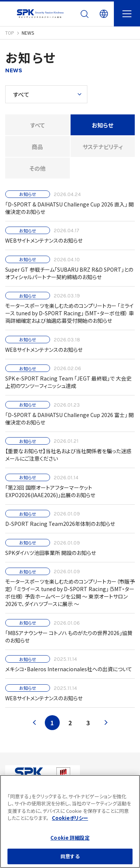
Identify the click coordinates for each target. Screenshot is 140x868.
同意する (70, 856)
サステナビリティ (103, 147)
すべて (38, 125)
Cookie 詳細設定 (70, 838)
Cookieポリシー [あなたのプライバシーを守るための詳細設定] (70, 818)
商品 (37, 147)
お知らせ (102, 125)
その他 (38, 168)
